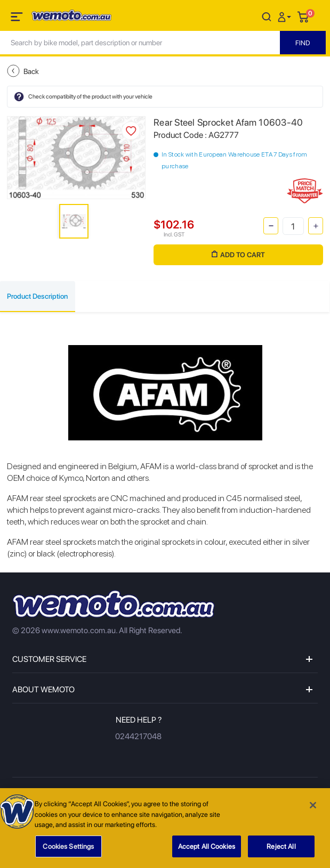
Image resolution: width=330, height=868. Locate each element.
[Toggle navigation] (18, 19)
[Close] (313, 807)
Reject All (281, 849)
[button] (286, 16)
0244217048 (138, 736)
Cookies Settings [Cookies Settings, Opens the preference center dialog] (68, 849)
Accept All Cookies (207, 849)
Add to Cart (238, 255)
